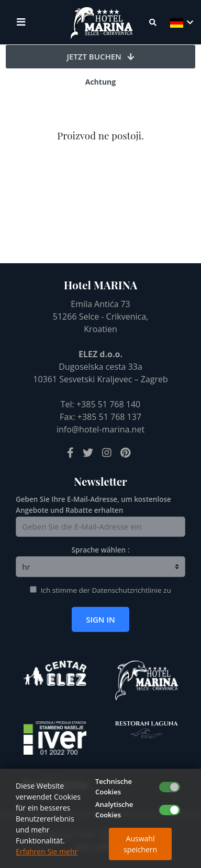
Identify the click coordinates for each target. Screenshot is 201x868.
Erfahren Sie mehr (47, 852)
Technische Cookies (114, 787)
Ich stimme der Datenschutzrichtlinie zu (106, 590)
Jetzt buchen (101, 56)
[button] (181, 22)
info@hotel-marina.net (100, 429)
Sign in (100, 619)
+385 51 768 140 (108, 404)
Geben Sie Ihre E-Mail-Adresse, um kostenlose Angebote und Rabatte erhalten (93, 505)
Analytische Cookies (114, 810)
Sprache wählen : (101, 550)
